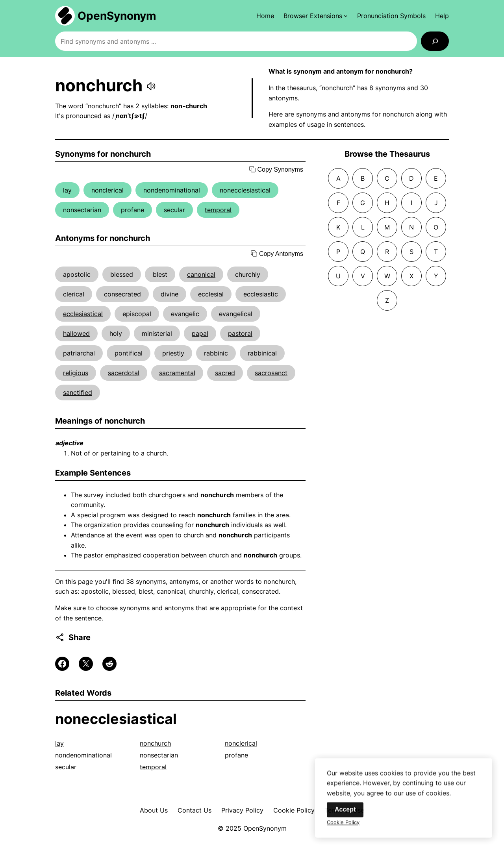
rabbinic (216, 353)
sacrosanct (271, 373)
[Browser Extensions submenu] (316, 16)
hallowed (76, 333)
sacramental (177, 373)
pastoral (240, 333)
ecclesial (211, 294)
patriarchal (79, 353)
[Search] (435, 41)
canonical (201, 274)
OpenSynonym (117, 16)
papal (200, 333)
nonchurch (155, 743)
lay (67, 190)
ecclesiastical (83, 314)
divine (170, 294)
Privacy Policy (242, 810)
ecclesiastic (261, 294)
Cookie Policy (294, 810)
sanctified (78, 393)
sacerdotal (124, 373)
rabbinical (262, 353)
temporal (218, 210)
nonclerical (107, 190)
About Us (154, 810)
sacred (225, 373)
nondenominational (172, 190)
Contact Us (195, 810)
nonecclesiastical (245, 190)
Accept (345, 814)
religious (76, 373)
